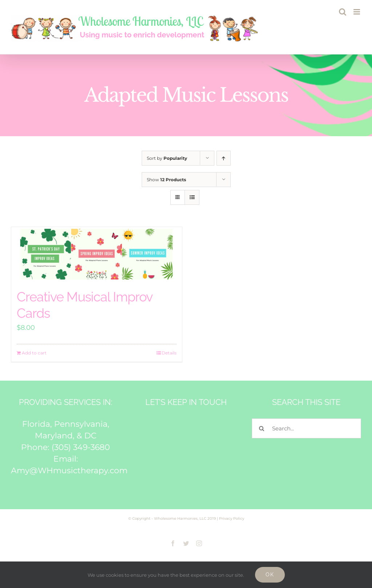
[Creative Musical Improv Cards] (97, 254)
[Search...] (306, 428)
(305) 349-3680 (81, 447)
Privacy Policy (232, 518)
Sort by (167, 158)
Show (166, 180)
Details (169, 353)
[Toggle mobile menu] (357, 12)
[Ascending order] (224, 158)
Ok (270, 575)
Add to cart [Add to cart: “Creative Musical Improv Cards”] (34, 353)
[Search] (262, 428)
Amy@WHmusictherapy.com (69, 471)
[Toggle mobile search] (343, 12)
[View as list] (192, 197)
